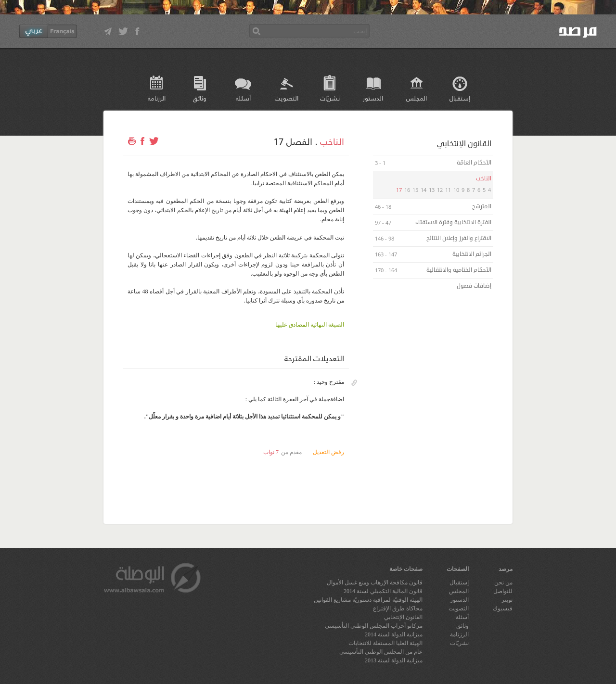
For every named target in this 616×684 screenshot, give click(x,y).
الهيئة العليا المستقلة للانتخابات (385, 643)
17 (399, 190)
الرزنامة (157, 98)
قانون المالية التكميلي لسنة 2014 (383, 591)
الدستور (373, 98)
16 (407, 190)
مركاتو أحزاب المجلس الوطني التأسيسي (374, 626)
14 (423, 190)
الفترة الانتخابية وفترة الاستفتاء (453, 222)
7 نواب (271, 452)
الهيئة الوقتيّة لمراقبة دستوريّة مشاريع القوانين (368, 600)
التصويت (287, 98)
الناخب (332, 141)
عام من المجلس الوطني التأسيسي (381, 652)
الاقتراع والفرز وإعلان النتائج (458, 238)
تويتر (507, 600)
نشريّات (330, 98)
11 (448, 190)
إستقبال (460, 98)
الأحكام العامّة (473, 163)
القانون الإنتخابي (403, 617)
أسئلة (243, 98)
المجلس (417, 98)
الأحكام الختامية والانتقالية (458, 270)
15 (415, 190)
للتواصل (503, 591)
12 (440, 190)
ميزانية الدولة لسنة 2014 (394, 634)
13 (432, 190)
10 (456, 190)
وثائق (200, 98)
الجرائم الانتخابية (471, 254)
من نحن (503, 583)
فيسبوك (503, 608)
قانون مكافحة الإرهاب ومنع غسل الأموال (375, 583)
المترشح (481, 207)
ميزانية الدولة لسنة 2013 (394, 660)
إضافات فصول (473, 286)
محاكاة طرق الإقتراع (398, 608)
